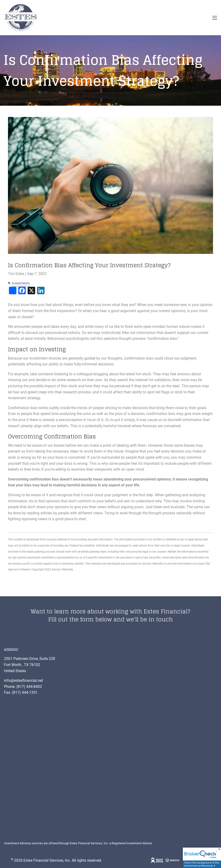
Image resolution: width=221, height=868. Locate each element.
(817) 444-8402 (29, 687)
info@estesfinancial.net (23, 680)
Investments (21, 283)
